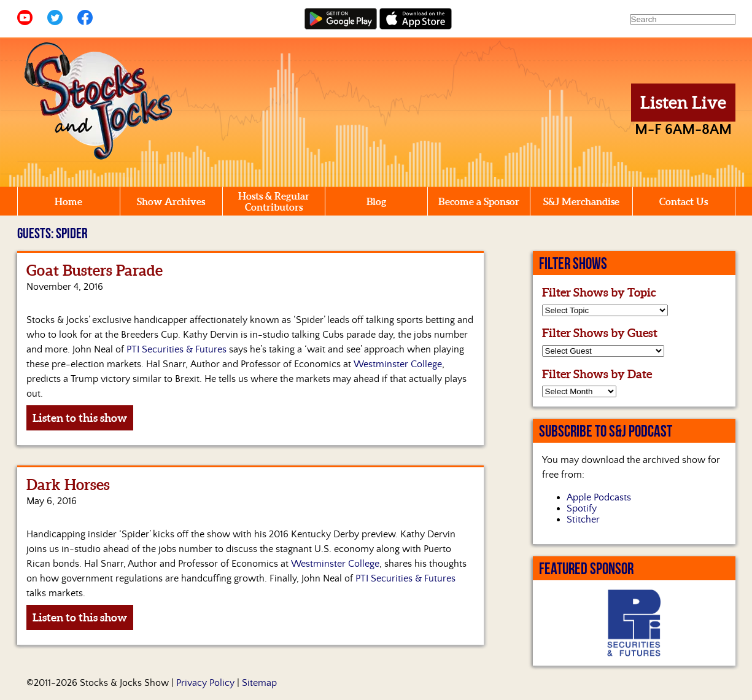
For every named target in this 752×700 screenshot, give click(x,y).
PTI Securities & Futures (176, 349)
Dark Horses (68, 485)
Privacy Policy (205, 683)
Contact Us (684, 201)
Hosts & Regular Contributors (274, 201)
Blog (376, 201)
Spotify (582, 508)
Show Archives (171, 201)
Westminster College (398, 364)
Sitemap (259, 683)
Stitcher (583, 519)
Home (68, 201)
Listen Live (683, 103)
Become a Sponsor (479, 201)
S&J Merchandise (581, 201)
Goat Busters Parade (95, 270)
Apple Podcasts (599, 497)
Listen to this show (80, 418)
